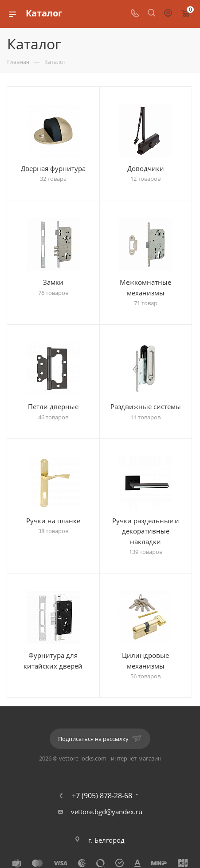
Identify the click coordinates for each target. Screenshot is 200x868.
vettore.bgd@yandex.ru (107, 812)
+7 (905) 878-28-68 (102, 796)
